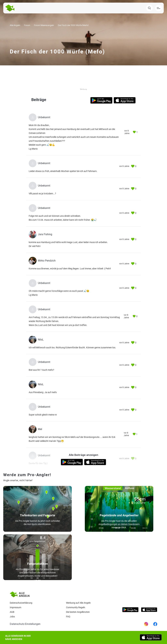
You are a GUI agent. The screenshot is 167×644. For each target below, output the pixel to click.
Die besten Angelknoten (78, 612)
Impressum (15, 607)
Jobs (12, 617)
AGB (12, 612)
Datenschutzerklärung (21, 603)
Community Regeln (76, 607)
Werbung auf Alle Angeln (78, 603)
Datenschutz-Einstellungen (25, 624)
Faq (68, 617)
